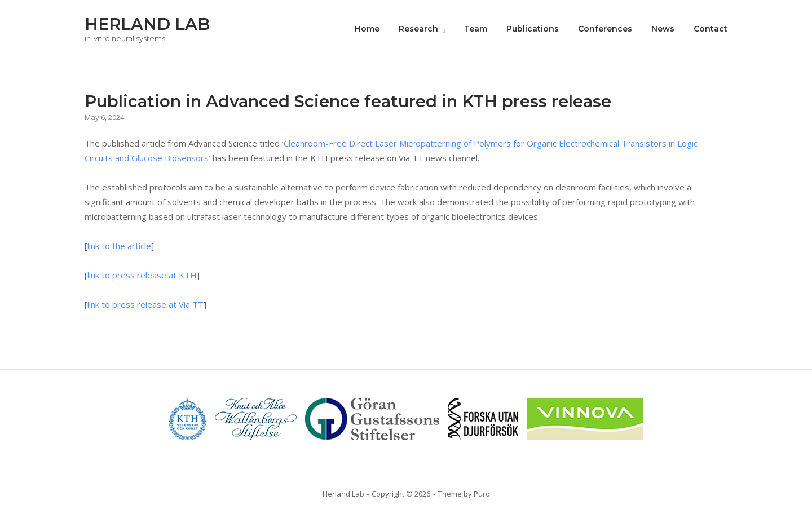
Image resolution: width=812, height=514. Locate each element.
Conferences (605, 29)
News (663, 29)
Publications (533, 29)
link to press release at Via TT (145, 304)
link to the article (119, 246)
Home (367, 29)
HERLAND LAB (147, 24)
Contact (710, 29)
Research (418, 29)
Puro (482, 494)
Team (476, 29)
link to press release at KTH (142, 275)
